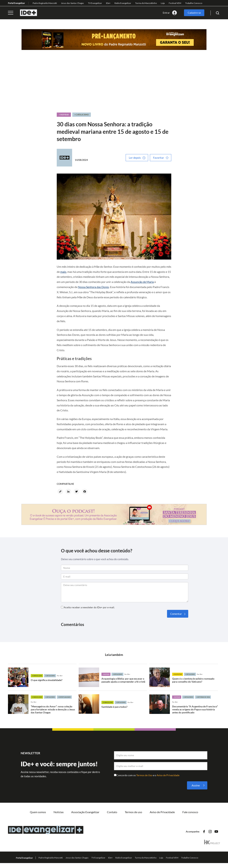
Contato (112, 812)
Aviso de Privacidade (168, 775)
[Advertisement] (114, 85)
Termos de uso (133, 812)
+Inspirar (106, 674)
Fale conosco (190, 812)
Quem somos (38, 812)
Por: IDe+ (60, 676)
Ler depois (135, 158)
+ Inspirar (64, 115)
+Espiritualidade (64, 697)
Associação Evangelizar (85, 812)
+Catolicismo (50, 676)
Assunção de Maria (142, 282)
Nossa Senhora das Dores (93, 287)
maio (63, 272)
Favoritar (159, 158)
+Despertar (178, 674)
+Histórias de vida (203, 697)
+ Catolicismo (82, 115)
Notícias (59, 812)
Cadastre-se (194, 13)
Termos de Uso (145, 775)
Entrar (166, 13)
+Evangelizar (37, 676)
